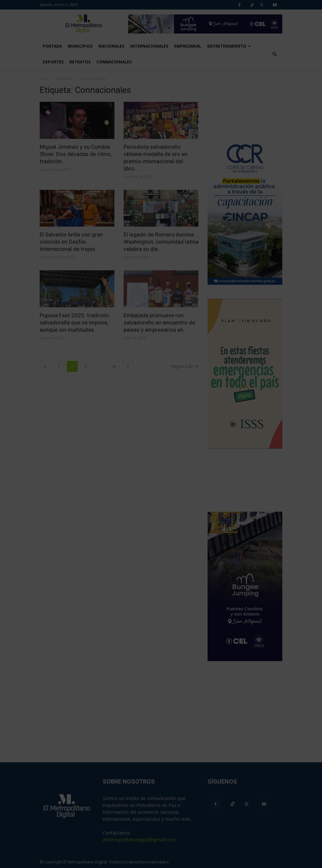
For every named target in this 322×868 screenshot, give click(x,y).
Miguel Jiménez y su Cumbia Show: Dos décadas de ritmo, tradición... (76, 154)
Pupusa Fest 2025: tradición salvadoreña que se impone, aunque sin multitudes (74, 323)
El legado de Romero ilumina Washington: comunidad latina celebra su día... (161, 242)
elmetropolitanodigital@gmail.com (139, 840)
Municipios (80, 46)
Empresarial (188, 46)
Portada (52, 46)
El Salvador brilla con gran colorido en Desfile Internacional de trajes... (71, 242)
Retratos (80, 62)
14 (113, 366)
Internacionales (149, 46)
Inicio (45, 78)
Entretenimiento (229, 46)
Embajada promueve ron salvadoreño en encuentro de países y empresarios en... (159, 323)
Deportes (53, 62)
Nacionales (111, 46)
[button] (274, 54)
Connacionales (114, 62)
